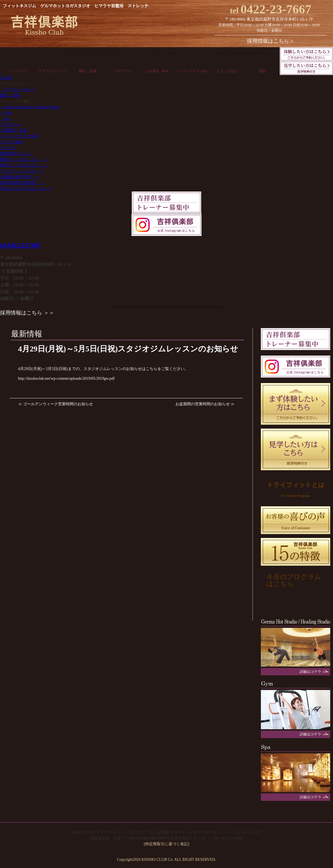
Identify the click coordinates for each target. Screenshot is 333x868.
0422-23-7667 (271, 9)
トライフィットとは (22, 171)
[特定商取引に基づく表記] (166, 844)
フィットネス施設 (16, 101)
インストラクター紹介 (192, 71)
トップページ (17, 71)
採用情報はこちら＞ (271, 41)
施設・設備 (88, 71)
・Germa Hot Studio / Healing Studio (29, 107)
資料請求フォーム (16, 154)
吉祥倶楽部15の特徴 (22, 183)
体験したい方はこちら (24, 159)
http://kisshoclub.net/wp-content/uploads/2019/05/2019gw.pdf (66, 378)
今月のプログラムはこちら (26, 189)
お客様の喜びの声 (20, 177)
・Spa (5, 119)
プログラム (123, 71)
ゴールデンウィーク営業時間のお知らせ (58, 404)
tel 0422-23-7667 (20, 245)
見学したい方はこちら (24, 165)
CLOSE (6, 78)
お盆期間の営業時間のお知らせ (203, 404)
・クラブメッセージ (17, 90)
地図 (262, 71)
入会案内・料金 (157, 71)
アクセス (8, 148)
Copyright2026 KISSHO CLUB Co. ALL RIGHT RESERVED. (167, 860)
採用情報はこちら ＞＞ (27, 313)
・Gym (6, 113)
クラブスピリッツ (52, 71)
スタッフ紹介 (227, 71)
